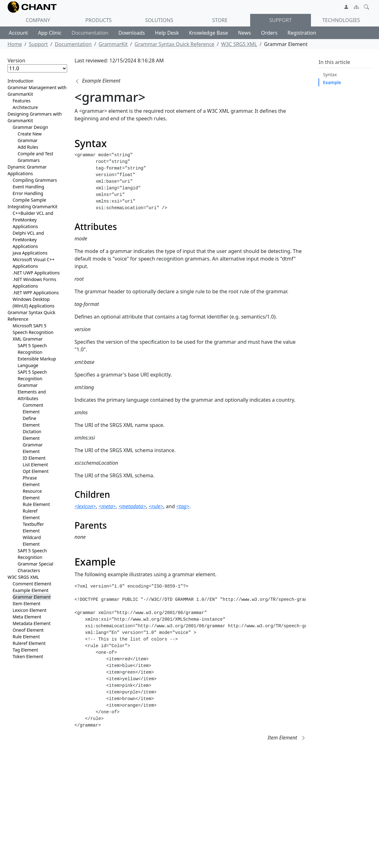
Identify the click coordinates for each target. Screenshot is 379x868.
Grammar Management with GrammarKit (37, 91)
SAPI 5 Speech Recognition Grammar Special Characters (35, 560)
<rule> (156, 506)
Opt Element (36, 471)
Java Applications (30, 253)
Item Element (26, 604)
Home (15, 44)
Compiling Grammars (35, 180)
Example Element (31, 590)
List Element (35, 465)
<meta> (107, 506)
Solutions (159, 20)
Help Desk (167, 33)
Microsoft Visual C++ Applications (34, 263)
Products (98, 20)
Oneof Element (28, 630)
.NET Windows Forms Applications (34, 283)
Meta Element (27, 617)
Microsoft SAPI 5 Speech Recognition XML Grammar (33, 332)
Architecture (25, 107)
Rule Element (36, 504)
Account (18, 33)
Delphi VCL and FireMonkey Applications (28, 240)
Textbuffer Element (33, 527)
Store (220, 20)
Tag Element (25, 650)
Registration (302, 33)
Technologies (341, 20)
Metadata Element (32, 623)
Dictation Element (32, 435)
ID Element (34, 458)
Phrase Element (31, 481)
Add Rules (28, 147)
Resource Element (32, 494)
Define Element (31, 422)
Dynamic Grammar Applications (27, 170)
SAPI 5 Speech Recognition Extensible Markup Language (37, 355)
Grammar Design (30, 127)
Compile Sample (29, 200)
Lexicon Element (29, 610)
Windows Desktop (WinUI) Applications (34, 302)
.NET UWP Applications (36, 273)
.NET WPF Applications (36, 293)
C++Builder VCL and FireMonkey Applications (33, 220)
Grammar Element (33, 448)
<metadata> (132, 506)
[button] (98, 81)
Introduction (20, 81)
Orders (269, 33)
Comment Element (33, 408)
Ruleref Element (31, 514)
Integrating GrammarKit (33, 207)
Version (16, 60)
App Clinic (50, 33)
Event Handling (28, 187)
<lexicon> (85, 506)
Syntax (330, 75)
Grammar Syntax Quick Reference (174, 44)
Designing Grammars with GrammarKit (35, 117)
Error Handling (28, 193)
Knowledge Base (209, 33)
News (245, 33)
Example (332, 82)
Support (281, 20)
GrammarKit (113, 44)
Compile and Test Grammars (35, 157)
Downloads (132, 33)
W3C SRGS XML (239, 44)
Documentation (90, 33)
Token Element (28, 656)
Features (22, 101)
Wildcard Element (32, 541)
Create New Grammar (30, 137)
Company (38, 20)
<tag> (183, 506)
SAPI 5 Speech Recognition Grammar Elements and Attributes (32, 385)
